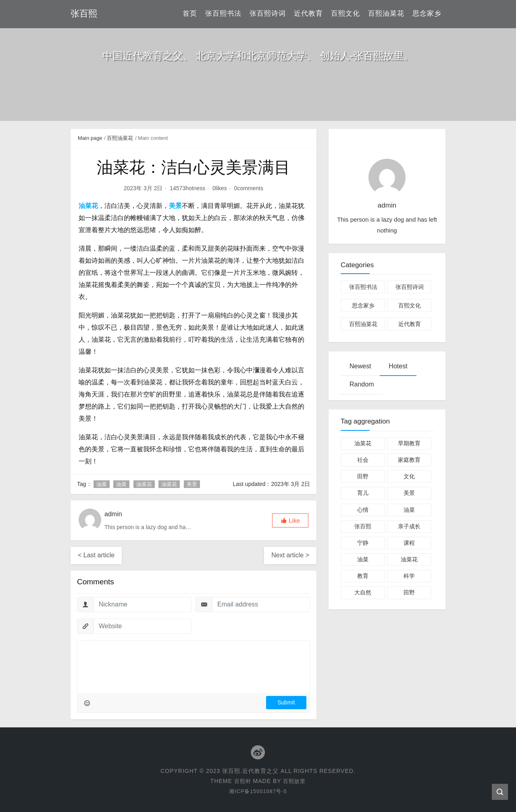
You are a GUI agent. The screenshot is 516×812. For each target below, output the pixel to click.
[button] (290, 520)
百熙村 (242, 781)
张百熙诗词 (268, 14)
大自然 (363, 592)
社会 (363, 460)
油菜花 (144, 484)
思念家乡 (427, 14)
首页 (190, 14)
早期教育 (409, 443)
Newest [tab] (360, 366)
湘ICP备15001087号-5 (258, 791)
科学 (409, 576)
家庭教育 (409, 460)
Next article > (290, 555)
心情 (363, 510)
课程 (409, 543)
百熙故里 (295, 781)
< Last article (96, 555)
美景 (192, 484)
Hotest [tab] (398, 366)
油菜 (102, 484)
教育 (363, 576)
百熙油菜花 (386, 14)
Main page (90, 138)
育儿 (363, 493)
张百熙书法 (223, 14)
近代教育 (308, 14)
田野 (363, 476)
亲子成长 (409, 526)
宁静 (363, 543)
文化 (409, 476)
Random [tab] (362, 384)
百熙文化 (345, 14)
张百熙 (363, 526)
